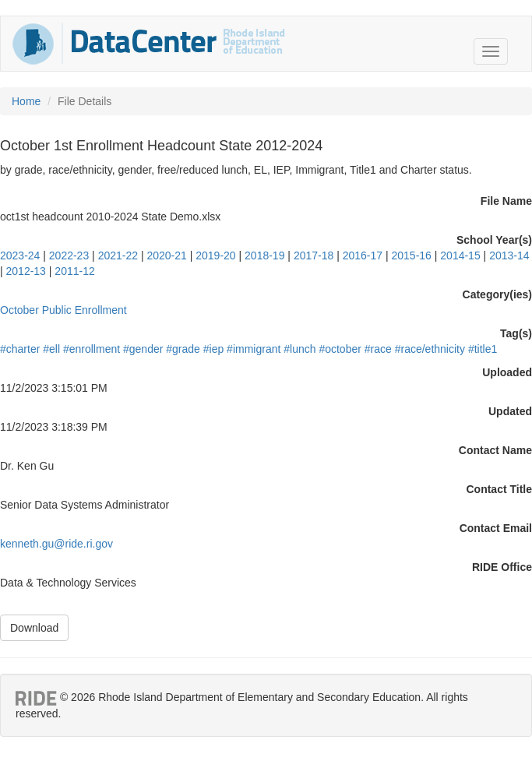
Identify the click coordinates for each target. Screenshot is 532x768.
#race (378, 349)
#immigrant (254, 349)
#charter (20, 349)
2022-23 (69, 255)
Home (26, 101)
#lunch (299, 349)
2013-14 (509, 255)
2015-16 (412, 255)
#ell (51, 349)
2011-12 (74, 271)
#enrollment (92, 349)
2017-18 (314, 255)
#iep (213, 349)
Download (34, 628)
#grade (183, 349)
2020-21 (166, 255)
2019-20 (215, 255)
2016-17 (363, 255)
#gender (143, 349)
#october (340, 349)
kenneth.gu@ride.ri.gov (56, 544)
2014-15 (460, 255)
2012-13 (26, 271)
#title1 (483, 349)
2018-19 (264, 255)
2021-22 (118, 255)
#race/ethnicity (430, 349)
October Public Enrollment (63, 310)
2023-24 (20, 255)
